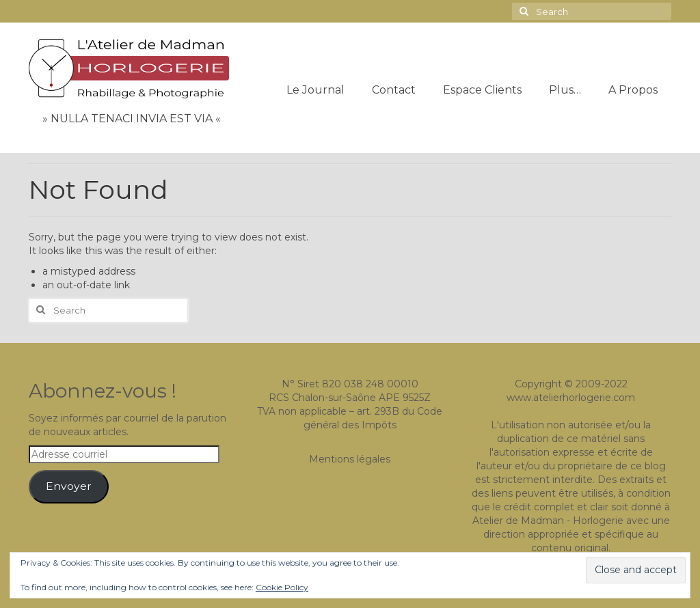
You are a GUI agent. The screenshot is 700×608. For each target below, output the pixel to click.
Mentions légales (350, 459)
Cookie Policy (282, 587)
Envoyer (69, 486)
